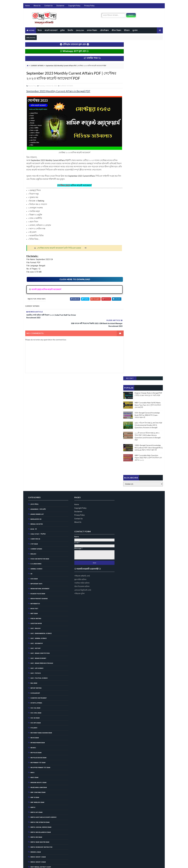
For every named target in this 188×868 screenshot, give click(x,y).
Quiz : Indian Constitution (40, 533)
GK (31, 453)
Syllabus (34, 607)
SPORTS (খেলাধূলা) (36, 583)
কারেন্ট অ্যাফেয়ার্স (51, 30)
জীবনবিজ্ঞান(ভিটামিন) (36, 781)
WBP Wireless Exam (37, 682)
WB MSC (33, 627)
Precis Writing (36, 498)
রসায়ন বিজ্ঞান (92, 30)
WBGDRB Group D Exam (38, 662)
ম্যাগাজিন (33, 831)
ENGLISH (80, 30)
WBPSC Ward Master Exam (40, 722)
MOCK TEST (34, 488)
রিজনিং (70, 30)
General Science (36, 448)
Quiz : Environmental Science (41, 513)
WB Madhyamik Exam (37, 622)
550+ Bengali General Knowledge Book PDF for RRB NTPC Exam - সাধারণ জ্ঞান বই (147, 81)
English (33, 433)
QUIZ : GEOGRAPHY (37, 523)
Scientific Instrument (38, 578)
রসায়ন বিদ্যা (34, 836)
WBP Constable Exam (38, 672)
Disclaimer (60, 6)
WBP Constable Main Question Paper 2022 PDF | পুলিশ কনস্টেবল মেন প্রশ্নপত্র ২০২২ (148, 124)
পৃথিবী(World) (35, 801)
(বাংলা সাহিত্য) (34, 384)
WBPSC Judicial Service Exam (41, 707)
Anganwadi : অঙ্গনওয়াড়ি (38, 389)
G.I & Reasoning (36, 443)
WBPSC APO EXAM (36, 692)
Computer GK (35, 419)
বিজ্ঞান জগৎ (34, 811)
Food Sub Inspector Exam (40, 439)
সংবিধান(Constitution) (38, 851)
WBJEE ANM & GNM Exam (38, 667)
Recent (130, 44)
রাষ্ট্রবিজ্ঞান (33, 846)
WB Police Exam (36, 632)
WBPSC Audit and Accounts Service (43, 697)
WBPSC (33, 687)
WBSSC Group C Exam (38, 737)
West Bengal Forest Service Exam (42, 751)
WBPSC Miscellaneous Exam (40, 712)
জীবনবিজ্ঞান (34, 776)
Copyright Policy (74, 6)
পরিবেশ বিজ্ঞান (34, 796)
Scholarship (35, 573)
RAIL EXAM (34, 563)
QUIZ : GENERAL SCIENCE (38, 518)
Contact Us (48, 6)
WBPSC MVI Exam (36, 717)
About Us (37, 6)
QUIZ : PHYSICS (35, 553)
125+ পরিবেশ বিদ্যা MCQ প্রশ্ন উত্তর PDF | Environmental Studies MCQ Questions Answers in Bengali (149, 91)
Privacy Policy (89, 6)
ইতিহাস (127, 30)
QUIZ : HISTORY (35, 528)
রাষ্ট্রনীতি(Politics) (36, 841)
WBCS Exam (34, 657)
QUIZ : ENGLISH (35, 508)
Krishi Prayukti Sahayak (39, 478)
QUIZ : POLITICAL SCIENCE (39, 558)
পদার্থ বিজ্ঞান (34, 791)
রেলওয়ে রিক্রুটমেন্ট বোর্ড (127, 436)
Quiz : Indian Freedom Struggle (42, 543)
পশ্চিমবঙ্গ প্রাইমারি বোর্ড (126, 421)
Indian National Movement (40, 468)
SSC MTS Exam (35, 602)
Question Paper (36, 503)
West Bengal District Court (41, 747)
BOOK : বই (33, 409)
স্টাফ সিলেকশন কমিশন (126, 432)
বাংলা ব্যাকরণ (34, 806)
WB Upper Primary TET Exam (40, 647)
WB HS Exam (34, 617)
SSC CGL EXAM (35, 587)
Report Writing (36, 568)
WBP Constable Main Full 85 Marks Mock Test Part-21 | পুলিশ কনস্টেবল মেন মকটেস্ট (148, 71)
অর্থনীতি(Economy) (36, 757)
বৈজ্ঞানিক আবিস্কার (35, 816)
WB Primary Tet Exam (38, 642)
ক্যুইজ (62, 30)
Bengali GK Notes (37, 404)
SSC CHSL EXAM (36, 593)
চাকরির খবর (34, 771)
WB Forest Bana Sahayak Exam (41, 612)
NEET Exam (34, 493)
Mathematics (35, 483)
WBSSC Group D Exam (38, 742)
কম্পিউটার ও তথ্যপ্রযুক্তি (37, 766)
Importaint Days (36, 463)
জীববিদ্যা (33, 786)
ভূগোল (135, 30)
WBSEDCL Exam (35, 732)
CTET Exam (34, 424)
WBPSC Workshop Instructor (41, 727)
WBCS (32, 652)
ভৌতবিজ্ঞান (104, 30)
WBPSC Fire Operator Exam (40, 702)
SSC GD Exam (35, 597)
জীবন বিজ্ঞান (116, 30)
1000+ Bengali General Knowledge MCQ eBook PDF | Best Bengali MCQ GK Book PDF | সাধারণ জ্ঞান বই (149, 114)
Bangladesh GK (36, 399)
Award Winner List (37, 394)
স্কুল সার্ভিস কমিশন (125, 425)
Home (27, 6)
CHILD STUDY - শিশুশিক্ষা (38, 414)
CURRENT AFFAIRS (37, 66)
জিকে (40, 30)
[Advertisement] (144, 134)
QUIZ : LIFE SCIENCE (37, 548)
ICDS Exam (34, 458)
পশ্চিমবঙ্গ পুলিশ (124, 439)
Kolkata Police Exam (38, 473)
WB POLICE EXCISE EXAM (38, 637)
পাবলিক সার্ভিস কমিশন (126, 428)
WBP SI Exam (35, 677)
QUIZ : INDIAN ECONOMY (38, 538)
